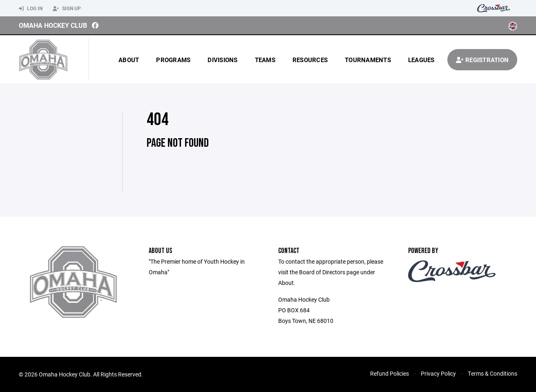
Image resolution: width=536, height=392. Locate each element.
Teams (265, 60)
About (129, 60)
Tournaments (368, 60)
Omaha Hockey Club (53, 25)
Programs (173, 60)
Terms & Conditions (492, 373)
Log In (31, 9)
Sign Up (67, 9)
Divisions (222, 60)
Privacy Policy (438, 373)
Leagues (421, 60)
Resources (310, 60)
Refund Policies (390, 373)
